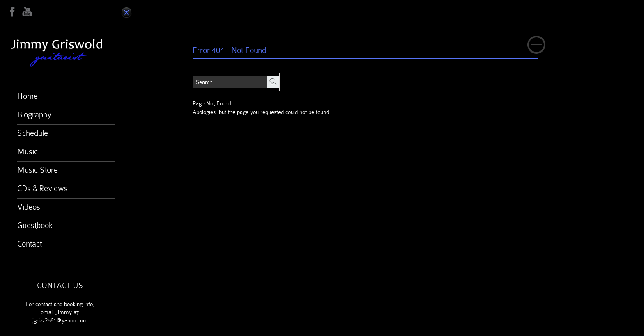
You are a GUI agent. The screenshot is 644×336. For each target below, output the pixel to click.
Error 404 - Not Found (229, 50)
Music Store (38, 170)
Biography (34, 114)
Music (28, 151)
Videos (29, 207)
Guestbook (35, 225)
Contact (30, 244)
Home (28, 96)
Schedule (33, 133)
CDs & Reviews (43, 188)
